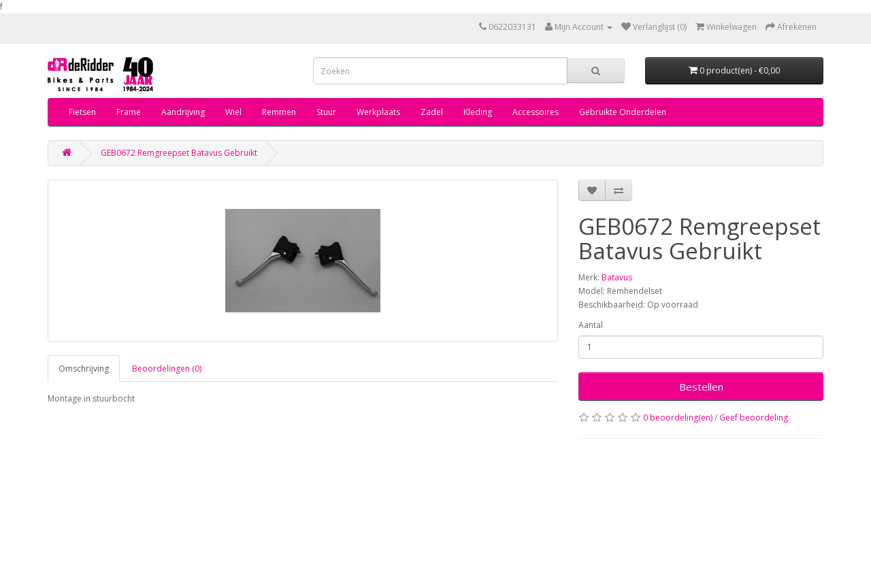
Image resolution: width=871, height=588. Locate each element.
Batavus (617, 277)
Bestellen (701, 387)
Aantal (591, 325)
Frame (129, 112)
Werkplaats (378, 112)
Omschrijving (84, 369)
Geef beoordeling (754, 418)
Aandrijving (183, 112)
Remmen (279, 112)
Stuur (326, 112)
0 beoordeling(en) (678, 418)
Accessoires (536, 112)
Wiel (233, 112)
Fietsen (82, 112)
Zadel (432, 112)
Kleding (478, 112)
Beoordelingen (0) (167, 369)
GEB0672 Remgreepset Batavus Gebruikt (179, 153)
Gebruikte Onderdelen (623, 112)
